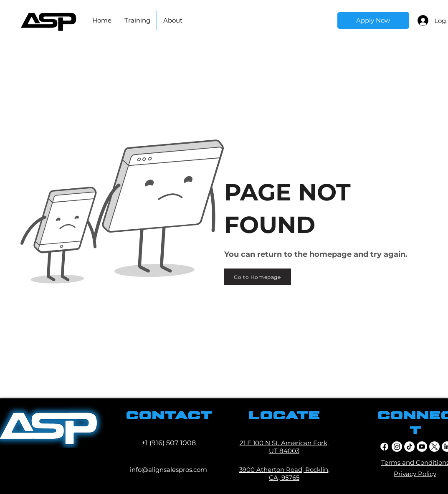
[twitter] (434, 447)
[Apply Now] (373, 20)
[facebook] (384, 447)
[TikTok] (409, 447)
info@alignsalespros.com (168, 470)
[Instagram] (397, 447)
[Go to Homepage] (258, 277)
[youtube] (422, 447)
